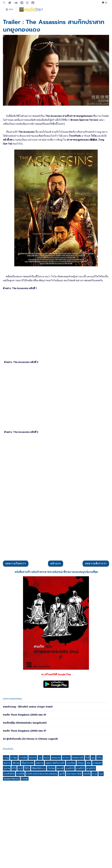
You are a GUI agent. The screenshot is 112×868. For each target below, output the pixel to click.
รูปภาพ (7, 768)
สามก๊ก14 (91, 768)
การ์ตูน (14, 758)
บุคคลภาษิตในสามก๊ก (55, 763)
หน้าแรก (56, 564)
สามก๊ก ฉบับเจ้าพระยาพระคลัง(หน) (42, 774)
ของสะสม (56, 758)
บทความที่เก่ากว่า (96, 564)
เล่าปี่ (20, 768)
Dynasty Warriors (11, 779)
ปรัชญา (81, 763)
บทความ (40, 763)
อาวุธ (95, 774)
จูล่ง (93, 758)
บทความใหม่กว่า (16, 564)
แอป (101, 774)
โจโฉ (99, 758)
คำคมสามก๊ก (78, 758)
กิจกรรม (33, 758)
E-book (25, 779)
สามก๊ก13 (80, 768)
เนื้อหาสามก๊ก (28, 763)
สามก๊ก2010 (9, 774)
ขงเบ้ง (47, 758)
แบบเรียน (71, 763)
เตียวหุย (16, 763)
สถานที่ (60, 768)
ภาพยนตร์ (97, 763)
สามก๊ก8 (20, 774)
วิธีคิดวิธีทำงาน (39, 768)
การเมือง (23, 758)
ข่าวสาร (66, 758)
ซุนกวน (7, 763)
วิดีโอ (27, 768)
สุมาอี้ (62, 774)
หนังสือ (87, 774)
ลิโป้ (14, 768)
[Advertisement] (56, 537)
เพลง (89, 763)
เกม (40, 758)
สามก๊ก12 (70, 768)
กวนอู (6, 758)
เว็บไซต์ (51, 768)
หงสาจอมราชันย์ (74, 774)
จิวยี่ (87, 758)
